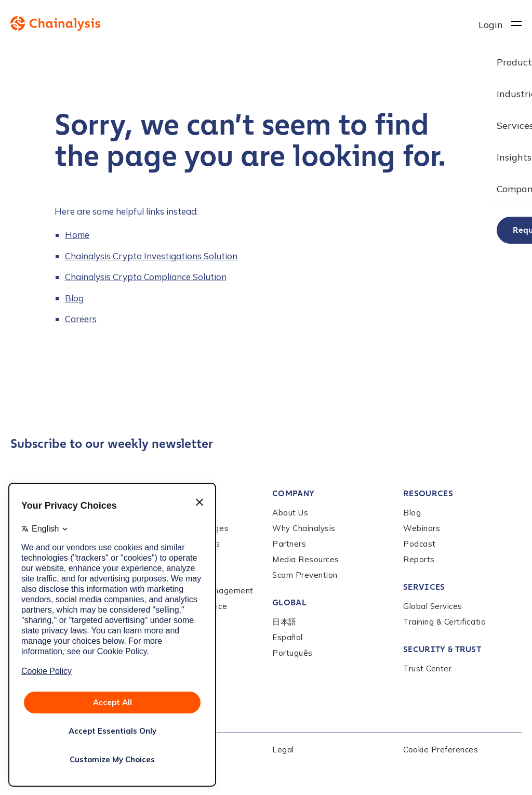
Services (424, 587)
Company (293, 493)
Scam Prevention (305, 575)
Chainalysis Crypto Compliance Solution (146, 277)
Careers (81, 319)
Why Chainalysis (304, 528)
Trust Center (427, 668)
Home (77, 235)
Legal (283, 750)
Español (288, 637)
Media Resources (306, 559)
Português (292, 653)
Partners (289, 544)
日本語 (284, 622)
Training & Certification (447, 622)
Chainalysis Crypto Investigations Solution (151, 256)
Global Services (433, 606)
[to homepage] (244, 23)
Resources (428, 493)
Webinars (422, 528)
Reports (419, 559)
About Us (290, 513)
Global (289, 602)
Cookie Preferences (441, 750)
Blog (74, 298)
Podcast (420, 544)
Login (491, 25)
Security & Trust (442, 649)
